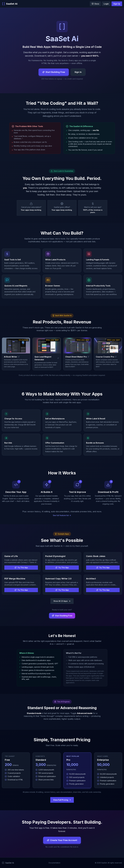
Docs (95, 4)
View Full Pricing (62, 800)
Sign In (78, 72)
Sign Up (117, 4)
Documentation (54, 863)
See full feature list (62, 515)
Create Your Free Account (62, 840)
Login (106, 4)
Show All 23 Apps (62, 601)
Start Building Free (54, 72)
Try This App (21, 568)
